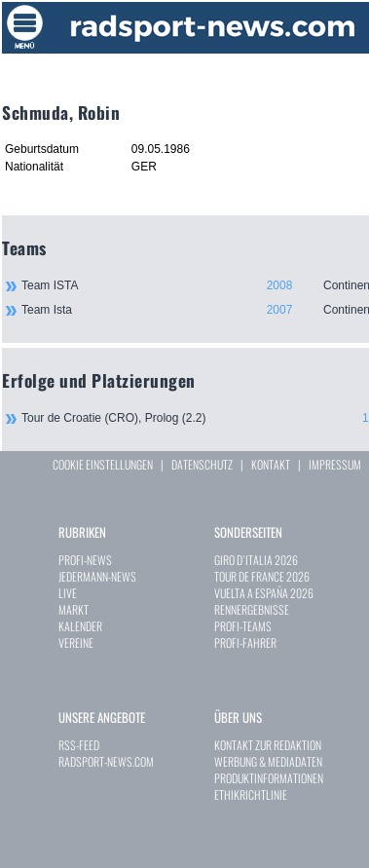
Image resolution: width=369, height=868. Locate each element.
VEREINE (76, 642)
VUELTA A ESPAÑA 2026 (264, 593)
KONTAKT (271, 464)
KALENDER (80, 626)
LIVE (68, 593)
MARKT (74, 609)
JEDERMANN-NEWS (97, 576)
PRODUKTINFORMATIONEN (269, 778)
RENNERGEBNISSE (252, 609)
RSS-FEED (79, 745)
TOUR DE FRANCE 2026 (262, 576)
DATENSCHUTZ (202, 464)
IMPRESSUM (335, 464)
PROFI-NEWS (85, 560)
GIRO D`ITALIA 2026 (256, 560)
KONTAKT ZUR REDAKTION (268, 745)
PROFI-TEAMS (243, 626)
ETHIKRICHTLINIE (251, 794)
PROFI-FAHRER (245, 642)
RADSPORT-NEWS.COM (106, 761)
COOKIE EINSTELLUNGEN (103, 464)
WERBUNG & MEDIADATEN (268, 761)
